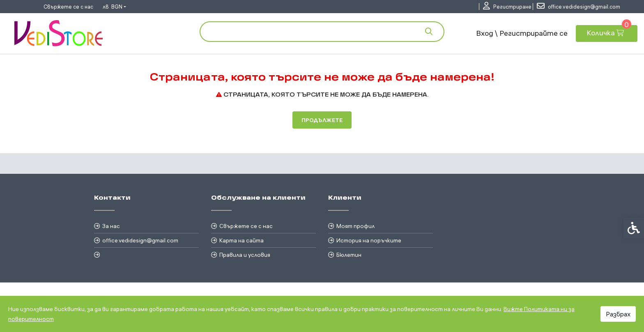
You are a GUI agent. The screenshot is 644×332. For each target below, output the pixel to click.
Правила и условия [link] (245, 255)
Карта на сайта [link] (241, 240)
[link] (507, 7)
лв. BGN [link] (113, 7)
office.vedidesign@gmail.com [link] (140, 240)
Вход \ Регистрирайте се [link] (522, 33)
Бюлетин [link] (349, 255)
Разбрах (618, 314)
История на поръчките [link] (369, 240)
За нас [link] (111, 226)
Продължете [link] (322, 120)
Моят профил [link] (355, 226)
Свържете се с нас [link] (68, 7)
